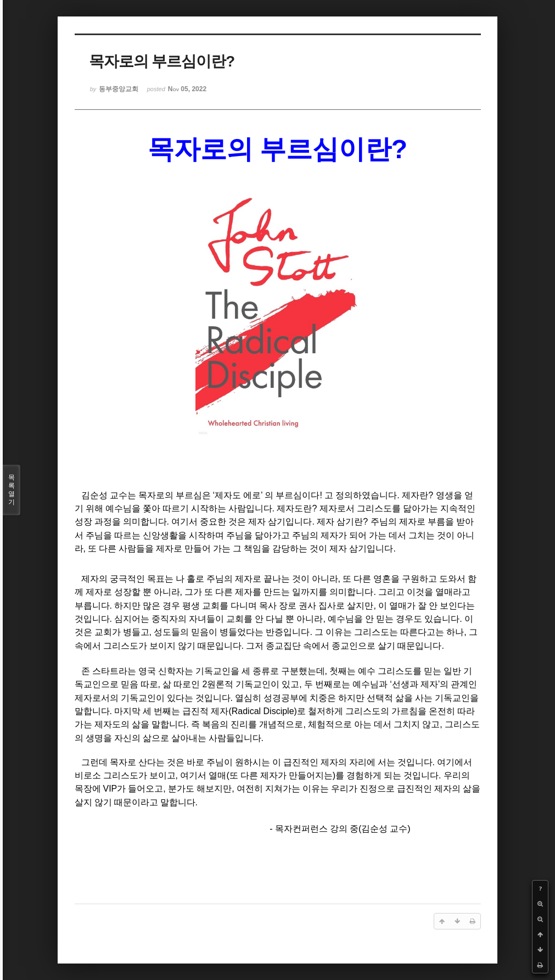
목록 (12, 490)
